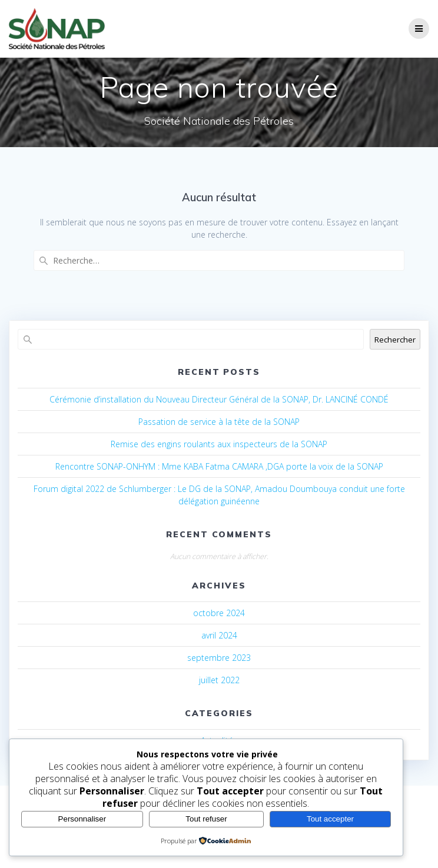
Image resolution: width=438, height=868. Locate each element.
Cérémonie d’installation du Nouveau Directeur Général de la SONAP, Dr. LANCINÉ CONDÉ (219, 399)
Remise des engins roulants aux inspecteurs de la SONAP (219, 444)
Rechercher (395, 340)
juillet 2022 (219, 680)
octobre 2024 (219, 613)
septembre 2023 (219, 658)
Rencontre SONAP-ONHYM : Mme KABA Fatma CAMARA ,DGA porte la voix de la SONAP (219, 466)
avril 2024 (219, 635)
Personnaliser (82, 819)
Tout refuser (206, 819)
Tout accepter (330, 819)
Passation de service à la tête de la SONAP (219, 422)
